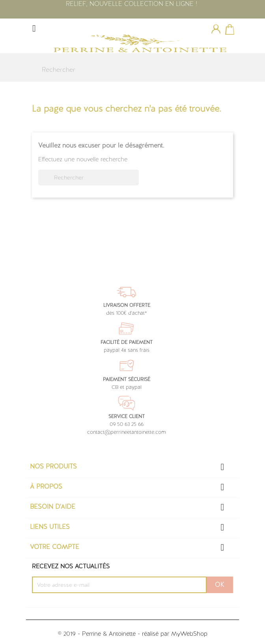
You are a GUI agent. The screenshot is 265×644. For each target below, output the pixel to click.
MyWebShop (189, 634)
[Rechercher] (130, 70)
